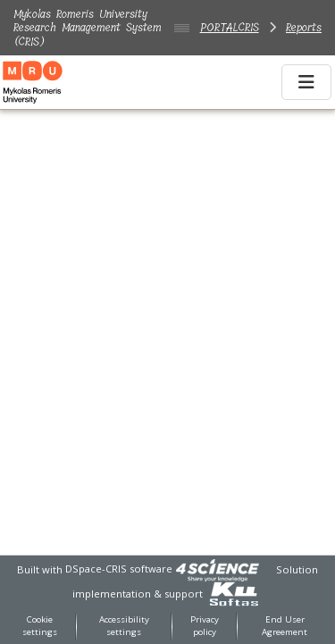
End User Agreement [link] (285, 626)
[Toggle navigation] (306, 82)
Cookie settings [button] (40, 626)
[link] (217, 569)
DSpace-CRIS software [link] (119, 569)
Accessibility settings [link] (124, 626)
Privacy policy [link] (205, 626)
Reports (304, 27)
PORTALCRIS (230, 27)
